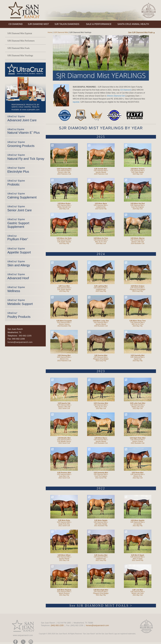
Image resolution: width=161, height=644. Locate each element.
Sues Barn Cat (64, 476)
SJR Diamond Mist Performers (21, 41)
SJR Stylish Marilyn (64, 289)
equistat (76, 102)
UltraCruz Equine (24, 131)
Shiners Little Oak (64, 172)
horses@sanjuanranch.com (20, 342)
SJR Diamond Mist (61, 32)
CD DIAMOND (16, 24)
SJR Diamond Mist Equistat (20, 33)
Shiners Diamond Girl (116, 96)
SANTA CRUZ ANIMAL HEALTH (133, 24)
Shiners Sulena (64, 324)
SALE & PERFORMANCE (99, 24)
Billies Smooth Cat (64, 207)
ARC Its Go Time (101, 242)
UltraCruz (18, 238)
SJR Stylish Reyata (64, 242)
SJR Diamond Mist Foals (18, 48)
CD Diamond (126, 90)
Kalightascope (101, 289)
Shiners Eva (64, 359)
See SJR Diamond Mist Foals (140, 33)
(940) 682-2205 (57, 625)
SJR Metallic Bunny (64, 441)
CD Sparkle (138, 524)
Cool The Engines (138, 207)
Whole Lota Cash (138, 407)
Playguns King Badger (138, 289)
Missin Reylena (64, 593)
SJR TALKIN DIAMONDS (67, 24)
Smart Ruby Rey (64, 524)
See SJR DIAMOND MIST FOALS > (101, 606)
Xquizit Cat (138, 359)
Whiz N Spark (138, 559)
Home (49, 32)
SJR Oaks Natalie (138, 172)
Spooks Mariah (101, 172)
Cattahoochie (101, 207)
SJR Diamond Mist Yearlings (20, 56)
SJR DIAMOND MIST (38, 24)
